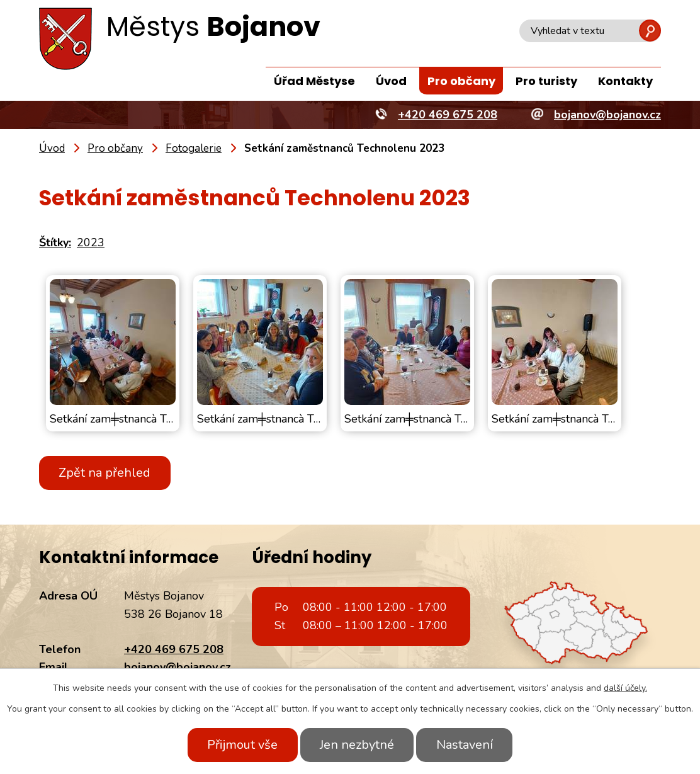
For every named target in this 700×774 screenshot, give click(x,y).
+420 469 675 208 (174, 649)
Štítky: (55, 242)
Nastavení (465, 745)
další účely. (625, 688)
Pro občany (461, 81)
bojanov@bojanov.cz (178, 667)
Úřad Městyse (314, 81)
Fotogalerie (194, 148)
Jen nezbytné (357, 745)
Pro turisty (546, 81)
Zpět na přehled (105, 473)
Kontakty (625, 81)
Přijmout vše (242, 745)
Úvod (391, 81)
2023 (91, 242)
